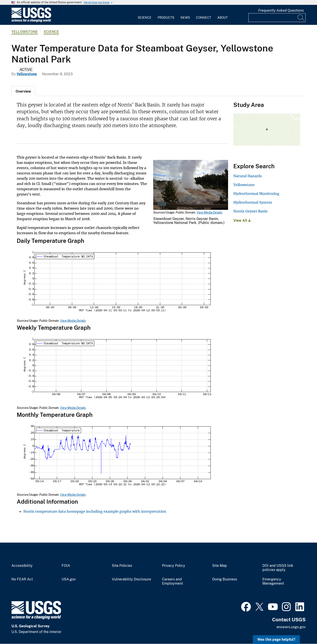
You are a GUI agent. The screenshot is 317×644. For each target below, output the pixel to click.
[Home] (31, 21)
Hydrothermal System (253, 202)
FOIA (66, 566)
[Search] (301, 18)
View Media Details (209, 212)
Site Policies (122, 566)
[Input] (277, 18)
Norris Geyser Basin (251, 211)
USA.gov (69, 579)
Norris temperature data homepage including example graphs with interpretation (95, 511)
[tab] (23, 91)
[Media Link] (191, 185)
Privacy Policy (174, 566)
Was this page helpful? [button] (276, 639)
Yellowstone (25, 32)
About (222, 18)
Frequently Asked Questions (281, 10)
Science (145, 18)
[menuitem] (145, 15)
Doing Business (225, 579)
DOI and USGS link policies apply (278, 568)
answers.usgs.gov (291, 627)
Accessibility (22, 566)
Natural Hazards (248, 176)
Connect (204, 18)
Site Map (220, 566)
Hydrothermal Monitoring (256, 194)
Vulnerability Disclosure (131, 579)
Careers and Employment (172, 581)
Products (166, 18)
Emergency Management (273, 581)
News (185, 18)
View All (242, 220)
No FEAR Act (22, 579)
